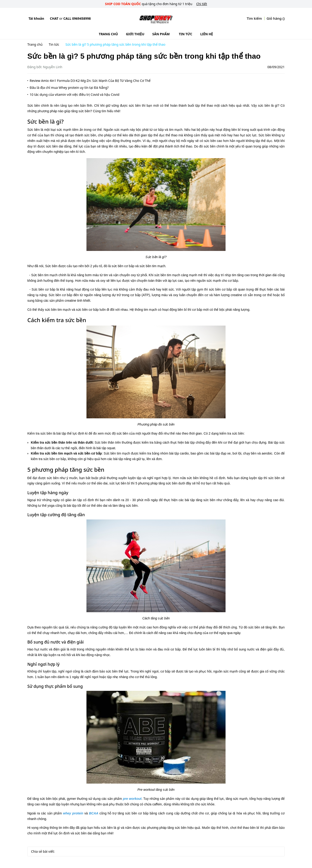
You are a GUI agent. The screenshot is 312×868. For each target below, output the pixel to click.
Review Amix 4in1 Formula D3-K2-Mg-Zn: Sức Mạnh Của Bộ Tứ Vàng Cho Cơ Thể (90, 81)
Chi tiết (202, 4)
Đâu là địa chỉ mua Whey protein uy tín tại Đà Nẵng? (69, 88)
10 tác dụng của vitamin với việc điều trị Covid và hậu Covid (75, 94)
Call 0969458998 (77, 18)
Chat (54, 18)
